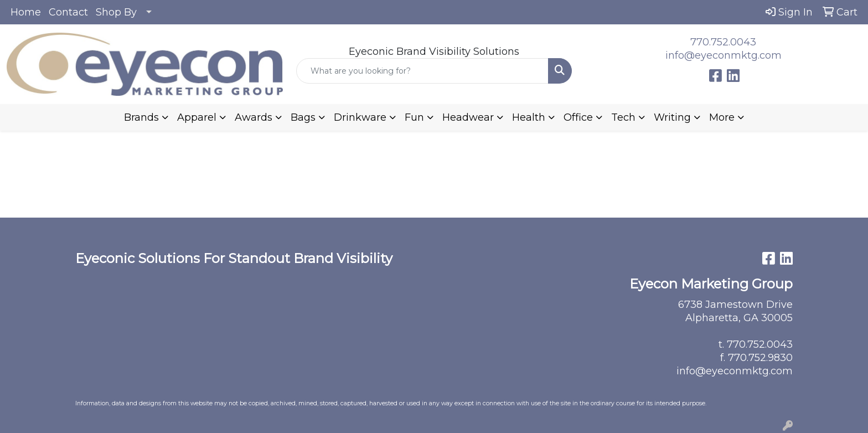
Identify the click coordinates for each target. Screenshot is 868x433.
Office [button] (578, 117)
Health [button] (529, 117)
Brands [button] (141, 117)
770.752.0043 (723, 42)
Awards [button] (254, 117)
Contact (68, 12)
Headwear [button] (468, 117)
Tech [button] (623, 117)
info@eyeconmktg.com (724, 55)
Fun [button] (414, 117)
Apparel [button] (197, 117)
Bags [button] (303, 117)
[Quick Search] (423, 71)
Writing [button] (672, 117)
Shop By (116, 12)
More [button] (722, 117)
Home (26, 12)
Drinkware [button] (360, 117)
